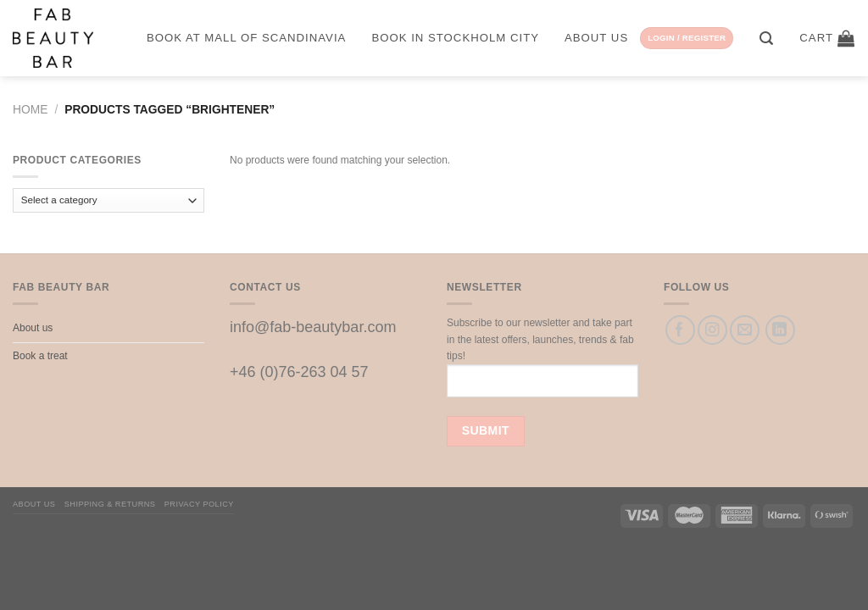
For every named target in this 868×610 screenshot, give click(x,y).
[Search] (767, 39)
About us (596, 38)
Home (30, 110)
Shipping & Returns (110, 504)
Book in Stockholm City (455, 38)
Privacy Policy (199, 504)
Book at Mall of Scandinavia (246, 38)
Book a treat (40, 356)
